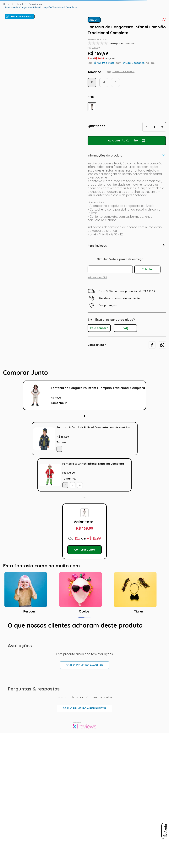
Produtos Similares (22, 16)
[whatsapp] (162, 345)
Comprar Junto (85, 550)
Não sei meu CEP (97, 277)
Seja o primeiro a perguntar (85, 708)
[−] (146, 127)
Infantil (19, 4)
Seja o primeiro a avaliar (84, 665)
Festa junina (35, 4)
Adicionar (133, 439)
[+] (162, 127)
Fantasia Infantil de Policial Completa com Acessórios (93, 427)
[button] (92, 107)
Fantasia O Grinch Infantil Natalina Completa (93, 464)
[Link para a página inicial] (6, 4)
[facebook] (152, 345)
